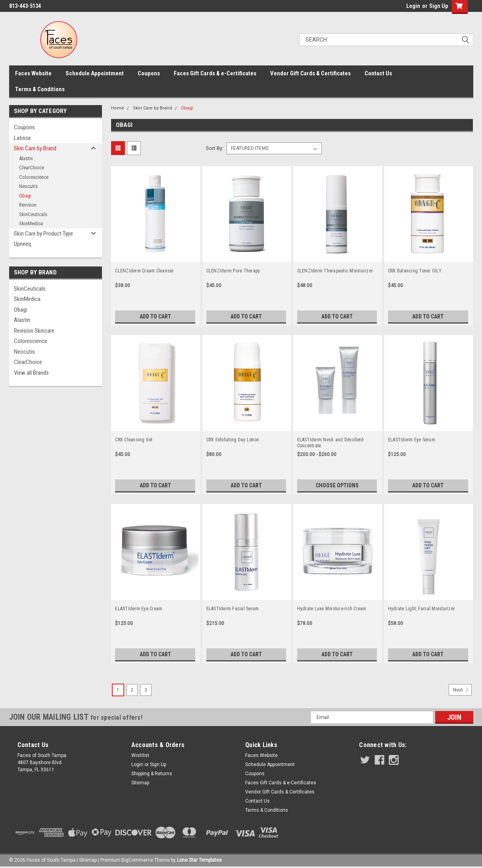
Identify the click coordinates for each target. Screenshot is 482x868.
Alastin (26, 158)
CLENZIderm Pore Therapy (233, 271)
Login (413, 6)
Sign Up (439, 6)
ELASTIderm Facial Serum (233, 609)
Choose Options (337, 485)
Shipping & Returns (152, 774)
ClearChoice (32, 168)
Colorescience (34, 177)
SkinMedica (31, 223)
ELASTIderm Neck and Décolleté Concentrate (330, 443)
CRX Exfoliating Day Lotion (233, 440)
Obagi (25, 196)
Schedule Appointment (95, 73)
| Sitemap (87, 860)
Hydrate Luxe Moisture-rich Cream (332, 609)
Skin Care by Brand (35, 148)
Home (118, 108)
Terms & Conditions (40, 89)
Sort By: (215, 148)
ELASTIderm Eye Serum (412, 440)
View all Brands (31, 373)
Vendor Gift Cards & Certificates (310, 73)
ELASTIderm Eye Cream (139, 609)
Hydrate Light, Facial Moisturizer (422, 609)
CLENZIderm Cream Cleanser (144, 271)
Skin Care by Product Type (43, 234)
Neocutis (28, 186)
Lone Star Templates (199, 860)
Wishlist (140, 755)
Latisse (22, 138)
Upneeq (22, 244)
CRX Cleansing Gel (134, 440)
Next (462, 690)
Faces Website (33, 73)
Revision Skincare (34, 331)
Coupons (149, 73)
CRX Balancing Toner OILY (415, 271)
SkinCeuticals (33, 214)
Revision (28, 205)
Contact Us (378, 73)
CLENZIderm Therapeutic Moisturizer (335, 271)
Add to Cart (155, 316)
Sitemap (140, 783)
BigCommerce (137, 860)
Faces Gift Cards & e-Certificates (215, 73)
